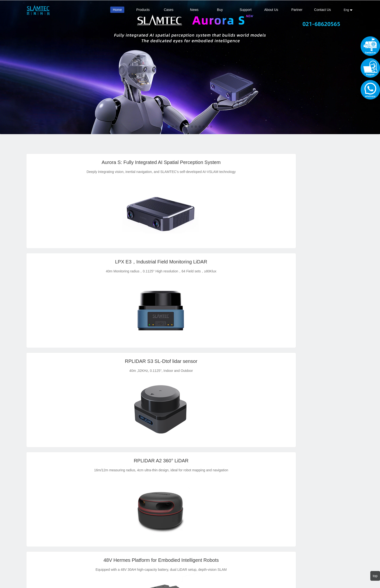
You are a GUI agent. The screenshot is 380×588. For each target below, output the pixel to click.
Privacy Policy (84, 521)
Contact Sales (55, 510)
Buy (220, 10)
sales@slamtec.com (117, 515)
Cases (169, 10)
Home (117, 10)
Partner (297, 10)
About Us (271, 10)
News (194, 10)
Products (143, 10)
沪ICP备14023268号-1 (227, 573)
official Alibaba (55, 504)
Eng (348, 10)
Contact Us (322, 10)
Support (246, 10)
